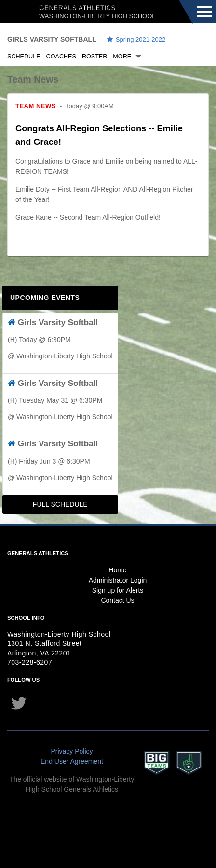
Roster (94, 57)
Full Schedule (60, 504)
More (122, 57)
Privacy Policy (72, 751)
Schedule (24, 57)
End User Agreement (72, 761)
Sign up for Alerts (118, 590)
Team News (36, 106)
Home (117, 570)
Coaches (61, 57)
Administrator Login (118, 580)
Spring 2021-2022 (137, 39)
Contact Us (117, 600)
